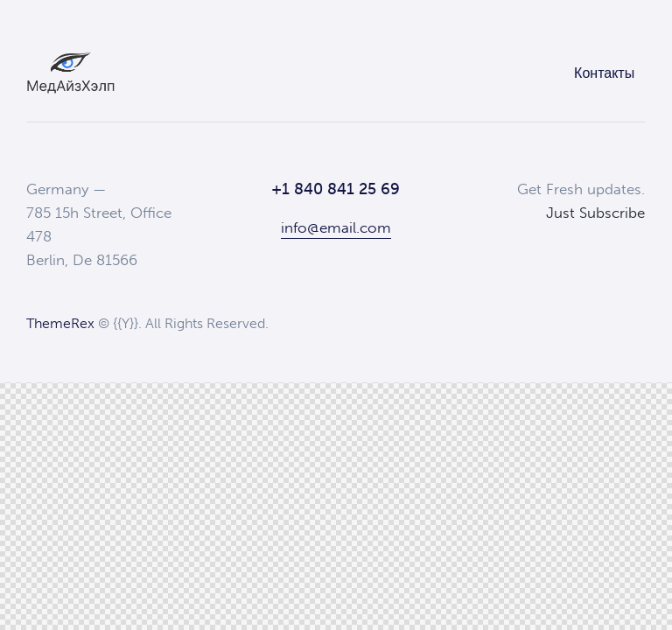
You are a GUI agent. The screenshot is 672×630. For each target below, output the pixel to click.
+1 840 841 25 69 (336, 189)
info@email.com (336, 227)
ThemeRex (60, 323)
